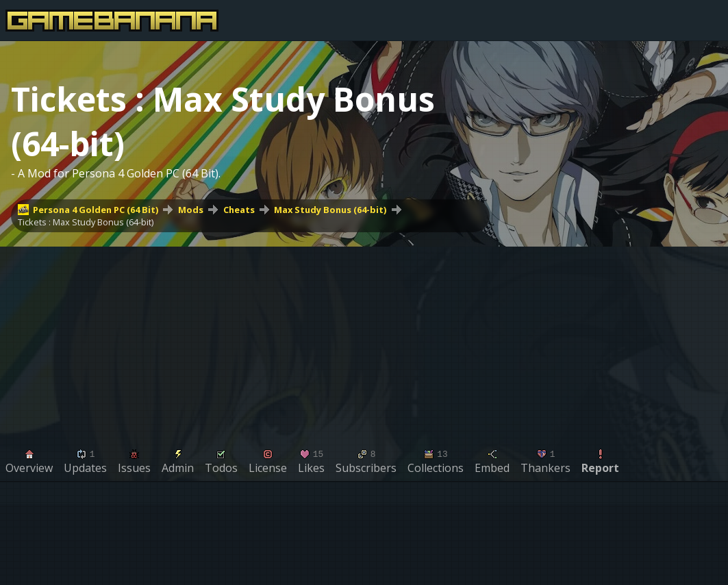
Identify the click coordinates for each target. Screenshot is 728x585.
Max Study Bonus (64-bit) (330, 210)
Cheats (239, 210)
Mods (191, 210)
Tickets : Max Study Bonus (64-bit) (86, 222)
